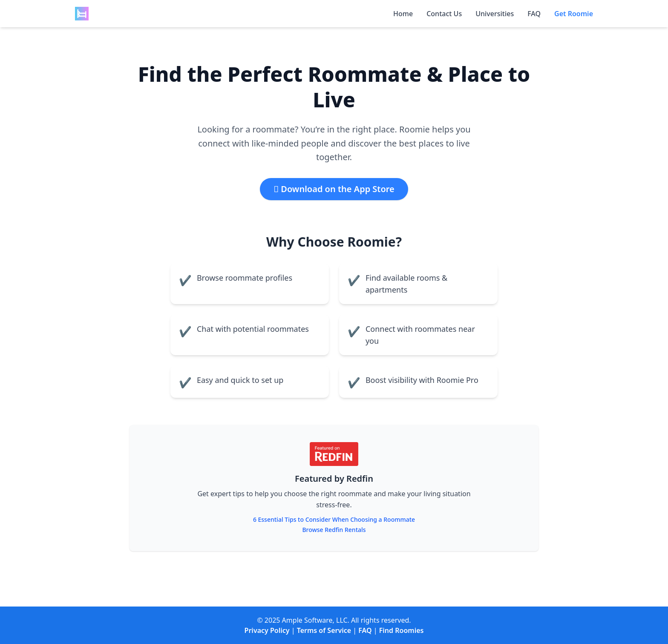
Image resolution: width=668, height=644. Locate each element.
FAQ (534, 14)
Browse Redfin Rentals (334, 530)
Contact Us (444, 14)
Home (403, 14)
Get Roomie (574, 14)
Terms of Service (324, 630)
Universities (495, 14)
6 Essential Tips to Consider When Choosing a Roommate (334, 519)
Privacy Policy (267, 630)
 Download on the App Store (334, 189)
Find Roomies (402, 630)
